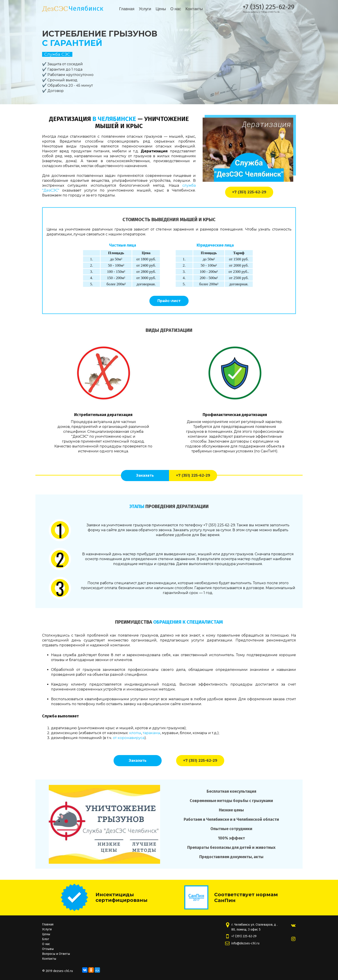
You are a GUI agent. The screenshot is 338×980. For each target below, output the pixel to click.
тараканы (152, 733)
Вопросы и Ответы (56, 954)
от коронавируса (129, 738)
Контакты (194, 9)
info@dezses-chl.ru (245, 943)
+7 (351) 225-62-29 (268, 7)
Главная (127, 9)
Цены (161, 9)
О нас (176, 9)
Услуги (145, 9)
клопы (135, 733)
